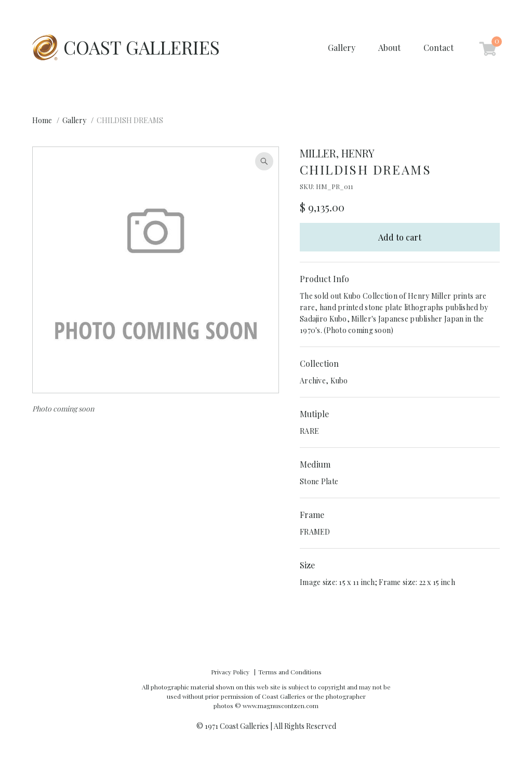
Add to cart (400, 237)
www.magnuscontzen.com (281, 706)
